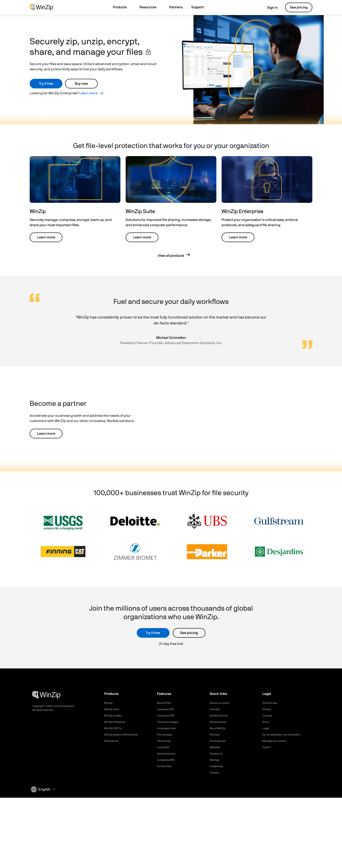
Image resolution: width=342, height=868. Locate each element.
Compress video (168, 728)
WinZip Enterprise (116, 722)
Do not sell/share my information (285, 735)
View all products (171, 256)
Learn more (88, 93)
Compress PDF (167, 709)
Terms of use (271, 703)
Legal (266, 728)
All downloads (219, 722)
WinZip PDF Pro (115, 728)
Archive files (165, 766)
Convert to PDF (167, 716)
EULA (266, 722)
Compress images (169, 722)
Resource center (221, 703)
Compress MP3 (167, 760)
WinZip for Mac (115, 716)
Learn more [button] (46, 237)
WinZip (109, 703)
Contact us (217, 754)
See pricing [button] (299, 7)
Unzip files (164, 747)
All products (112, 741)
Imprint (267, 747)
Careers (215, 773)
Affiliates (216, 747)
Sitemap (215, 760)
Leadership (217, 766)
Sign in (269, 8)
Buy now (81, 84)
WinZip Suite (113, 709)
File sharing (165, 741)
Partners (215, 735)
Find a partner (219, 741)
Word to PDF (166, 703)
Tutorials (215, 709)
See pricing (189, 633)
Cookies (268, 716)
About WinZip (219, 728)
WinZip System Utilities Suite (123, 735)
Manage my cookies (276, 741)
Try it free (46, 84)
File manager (166, 735)
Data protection (168, 754)
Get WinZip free (220, 716)
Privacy (267, 709)
